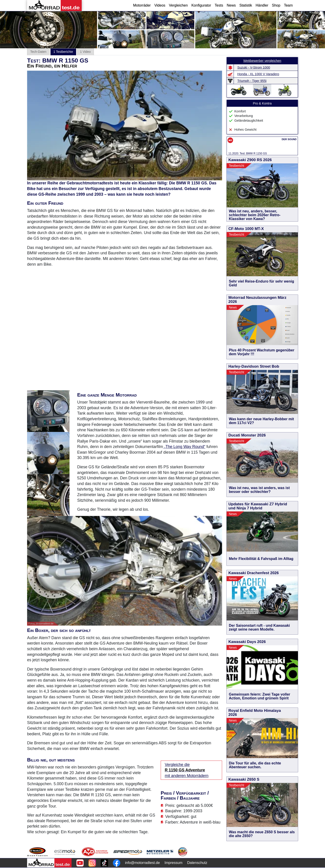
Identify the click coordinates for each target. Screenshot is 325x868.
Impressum (173, 863)
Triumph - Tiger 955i (252, 81)
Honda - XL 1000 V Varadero (258, 74)
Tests (219, 5)
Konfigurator (201, 5)
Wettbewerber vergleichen (262, 61)
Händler (262, 5)
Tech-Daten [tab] (38, 52)
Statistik (246, 5)
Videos (160, 5)
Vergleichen (178, 5)
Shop (276, 5)
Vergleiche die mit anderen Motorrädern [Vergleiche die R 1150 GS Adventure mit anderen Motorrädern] (187, 770)
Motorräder (142, 5)
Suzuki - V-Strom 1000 (254, 67)
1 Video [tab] (85, 52)
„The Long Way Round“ (184, 447)
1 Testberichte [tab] (63, 52)
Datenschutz (197, 863)
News (231, 5)
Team (288, 5)
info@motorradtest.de (142, 863)
